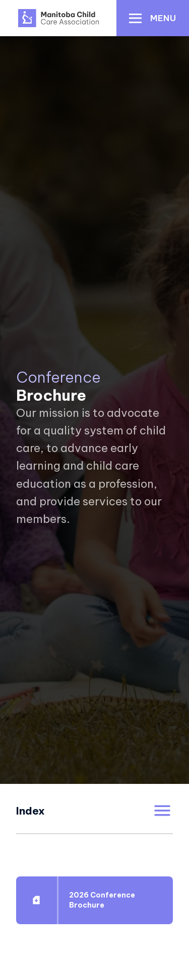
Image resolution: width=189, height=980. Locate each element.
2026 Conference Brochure (102, 900)
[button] (153, 18)
